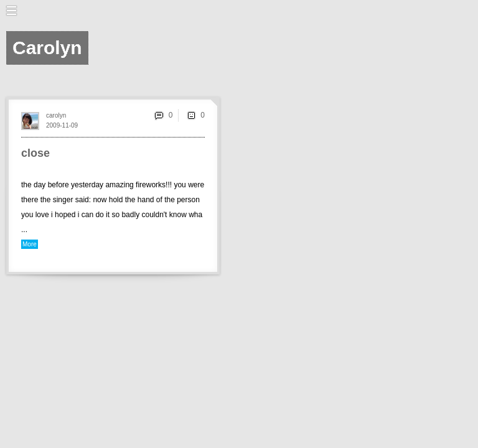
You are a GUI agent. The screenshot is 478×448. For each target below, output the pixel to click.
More (30, 244)
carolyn (56, 115)
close (35, 153)
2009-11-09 (62, 125)
